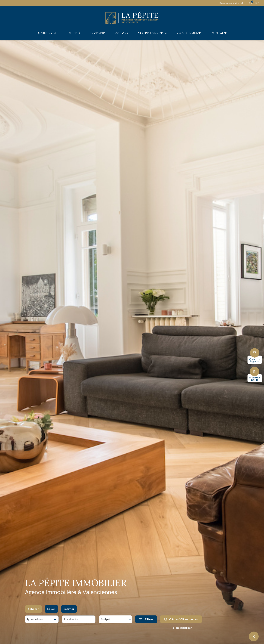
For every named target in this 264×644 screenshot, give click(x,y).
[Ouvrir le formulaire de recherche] (146, 623)
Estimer (69, 613)
